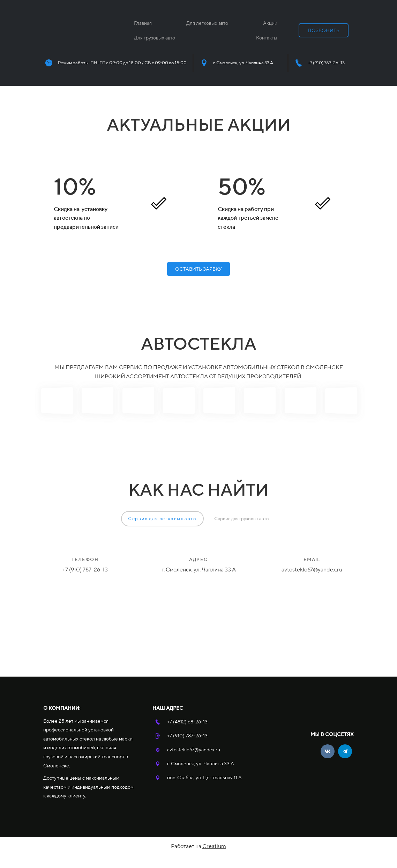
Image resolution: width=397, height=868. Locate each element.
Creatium (214, 846)
